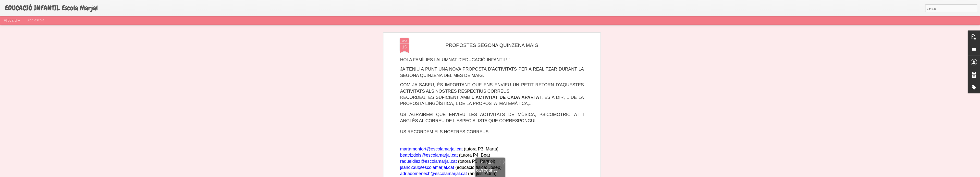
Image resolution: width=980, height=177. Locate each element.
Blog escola (35, 20)
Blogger (512, 174)
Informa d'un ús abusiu (532, 174)
